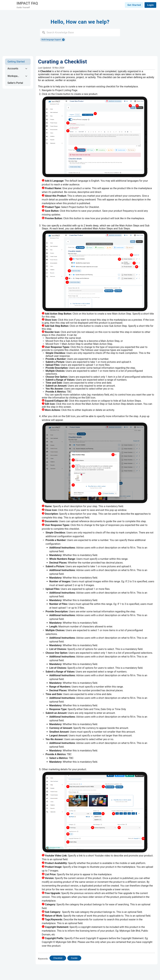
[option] (18, 62)
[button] (44, 33)
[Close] (63, 40)
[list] (18, 72)
